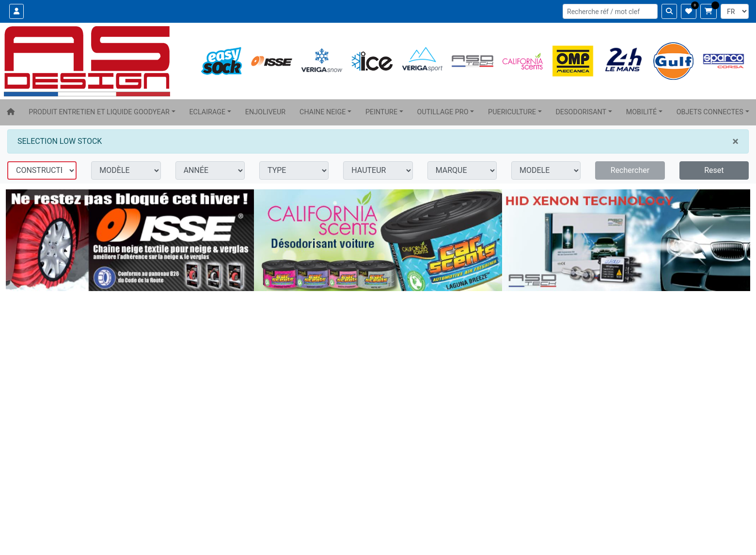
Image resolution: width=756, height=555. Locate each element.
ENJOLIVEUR (266, 112)
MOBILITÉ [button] (642, 112)
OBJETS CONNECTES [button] (710, 112)
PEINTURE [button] (381, 112)
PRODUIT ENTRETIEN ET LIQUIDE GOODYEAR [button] (99, 112)
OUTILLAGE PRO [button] (443, 112)
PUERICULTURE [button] (512, 112)
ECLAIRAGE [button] (207, 112)
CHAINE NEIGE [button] (323, 112)
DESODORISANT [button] (581, 112)
